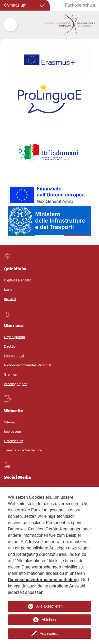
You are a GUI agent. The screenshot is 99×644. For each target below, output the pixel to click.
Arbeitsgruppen (16, 384)
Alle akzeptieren (50, 606)
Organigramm (14, 337)
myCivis (10, 299)
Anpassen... (50, 633)
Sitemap (10, 422)
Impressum (12, 431)
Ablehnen (49, 620)
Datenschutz (13, 441)
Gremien (11, 374)
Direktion (11, 346)
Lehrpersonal (14, 356)
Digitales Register (17, 280)
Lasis (8, 289)
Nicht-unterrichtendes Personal (27, 365)
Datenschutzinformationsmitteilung (43, 580)
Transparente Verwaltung (23, 450)
